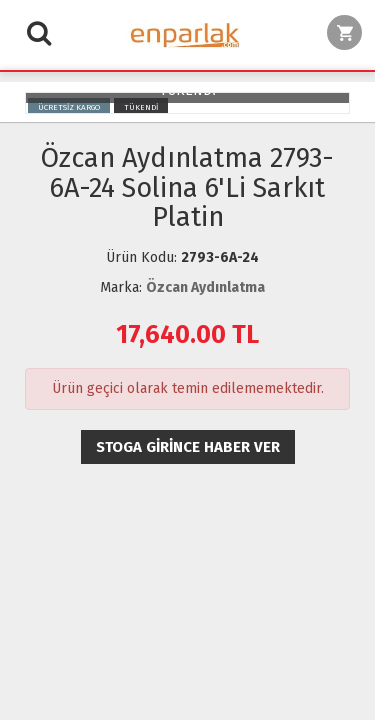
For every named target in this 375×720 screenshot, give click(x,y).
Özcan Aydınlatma (205, 287)
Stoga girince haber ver (188, 447)
